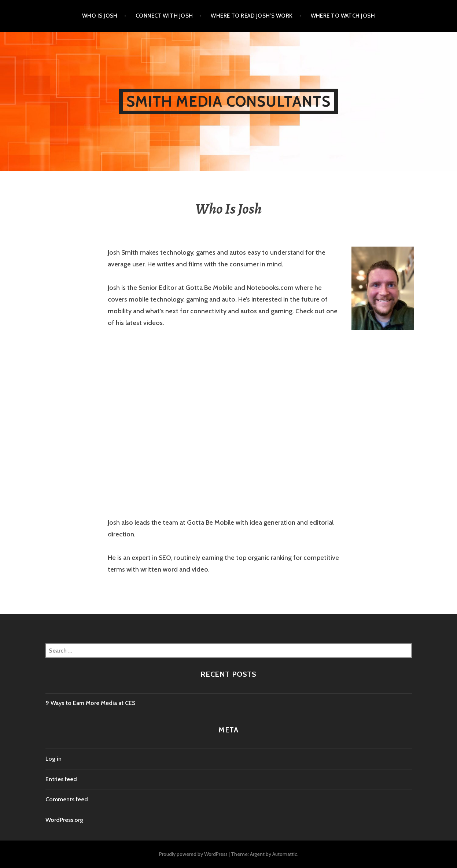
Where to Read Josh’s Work (252, 16)
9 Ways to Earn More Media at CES (91, 703)
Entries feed (61, 779)
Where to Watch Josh (343, 16)
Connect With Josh (164, 16)
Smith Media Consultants (228, 101)
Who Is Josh (100, 16)
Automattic (285, 854)
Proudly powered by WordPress (193, 854)
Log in (54, 759)
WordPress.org (64, 820)
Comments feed (67, 799)
